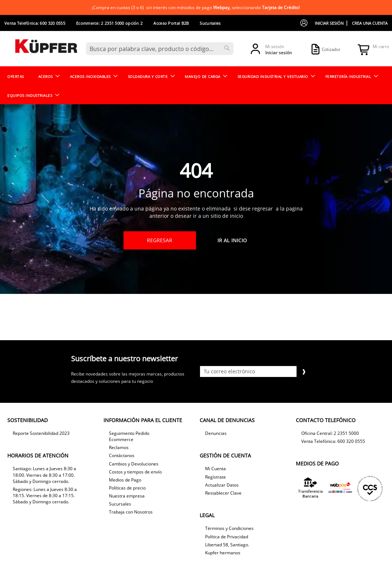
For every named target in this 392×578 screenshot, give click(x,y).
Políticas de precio (127, 488)
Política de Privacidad (227, 537)
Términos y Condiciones (229, 528)
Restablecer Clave (223, 493)
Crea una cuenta (370, 23)
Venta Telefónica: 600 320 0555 (35, 23)
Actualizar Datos (222, 485)
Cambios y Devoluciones (134, 464)
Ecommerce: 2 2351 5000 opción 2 (109, 23)
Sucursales (210, 23)
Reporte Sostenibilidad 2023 (41, 433)
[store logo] (46, 48)
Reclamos (119, 447)
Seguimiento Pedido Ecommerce (129, 436)
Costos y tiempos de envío (135, 472)
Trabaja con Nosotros (131, 512)
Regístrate (215, 477)
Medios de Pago (125, 480)
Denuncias (216, 433)
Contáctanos (122, 455)
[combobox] (160, 49)
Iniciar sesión (329, 23)
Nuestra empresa (127, 496)
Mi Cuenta (215, 469)
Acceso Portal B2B (171, 23)
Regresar (160, 240)
